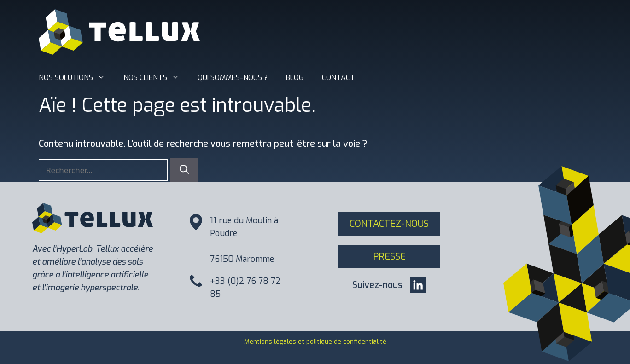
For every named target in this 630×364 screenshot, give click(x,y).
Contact (338, 78)
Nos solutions (76, 78)
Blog (295, 78)
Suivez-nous (377, 285)
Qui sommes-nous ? (233, 78)
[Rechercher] (184, 170)
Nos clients (156, 78)
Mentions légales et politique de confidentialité (315, 342)
